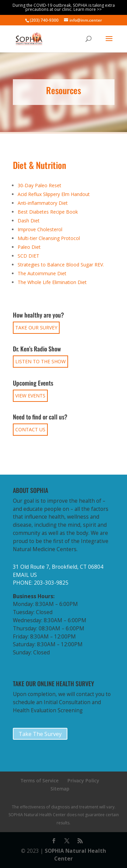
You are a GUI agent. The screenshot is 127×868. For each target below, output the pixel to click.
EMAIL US (25, 575)
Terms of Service (40, 780)
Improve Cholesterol (40, 229)
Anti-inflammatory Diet (43, 203)
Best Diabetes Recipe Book (48, 212)
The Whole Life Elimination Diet (52, 282)
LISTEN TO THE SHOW (40, 361)
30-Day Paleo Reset (39, 185)
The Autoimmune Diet (42, 273)
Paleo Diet (29, 247)
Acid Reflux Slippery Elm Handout (54, 194)
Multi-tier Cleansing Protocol (49, 238)
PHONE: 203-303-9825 (41, 583)
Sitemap (60, 789)
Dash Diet (29, 221)
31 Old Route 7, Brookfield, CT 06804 (58, 567)
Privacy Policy (83, 780)
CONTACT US (30, 429)
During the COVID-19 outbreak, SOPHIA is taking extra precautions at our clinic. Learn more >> (64, 7)
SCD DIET (28, 256)
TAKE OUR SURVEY (36, 328)
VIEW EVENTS (30, 396)
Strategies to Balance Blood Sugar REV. (61, 265)
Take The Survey (40, 734)
